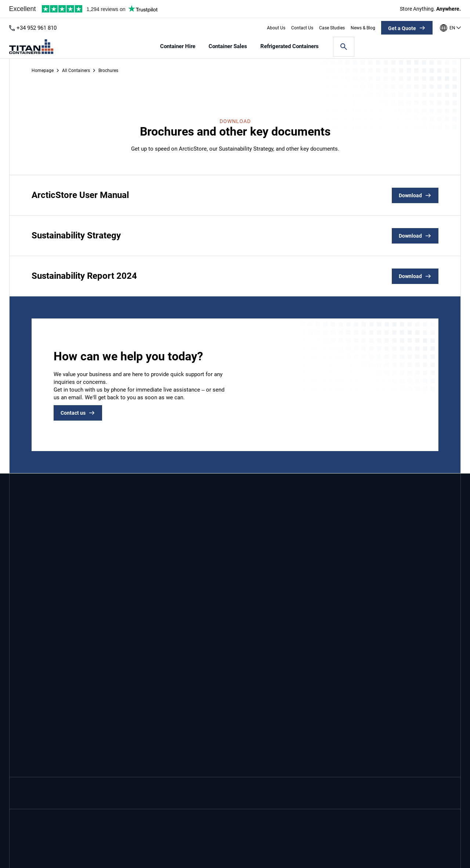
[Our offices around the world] (450, 28)
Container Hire (178, 46)
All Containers (76, 71)
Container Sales (228, 46)
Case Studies (332, 28)
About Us (276, 28)
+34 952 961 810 (37, 28)
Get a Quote (402, 28)
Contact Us (302, 28)
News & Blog (363, 28)
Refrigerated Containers (290, 46)
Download (410, 195)
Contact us (73, 413)
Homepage (43, 71)
